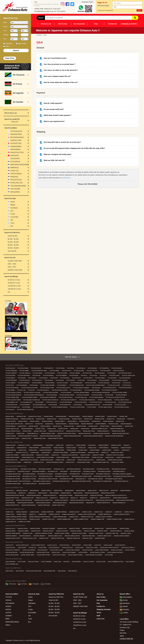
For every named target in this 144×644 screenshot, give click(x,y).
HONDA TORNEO (95, 450)
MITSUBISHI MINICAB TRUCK (61, 481)
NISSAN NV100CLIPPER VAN (121, 434)
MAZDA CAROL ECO (42, 498)
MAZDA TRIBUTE (66, 493)
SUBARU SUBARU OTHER (114, 519)
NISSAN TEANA (105, 426)
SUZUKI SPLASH (11, 548)
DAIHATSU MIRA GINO (89, 536)
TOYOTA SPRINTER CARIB (39, 371)
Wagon (13, 205)
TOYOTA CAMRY (24, 371)
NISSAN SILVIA (57, 426)
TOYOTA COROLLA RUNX (122, 407)
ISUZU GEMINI (130, 562)
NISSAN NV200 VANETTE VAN (14, 424)
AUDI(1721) (15, 171)
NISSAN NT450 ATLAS (85, 434)
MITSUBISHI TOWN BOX (103, 474)
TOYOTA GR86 (109, 395)
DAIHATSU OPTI (36, 531)
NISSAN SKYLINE (69, 426)
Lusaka (124, 613)
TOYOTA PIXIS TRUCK (96, 402)
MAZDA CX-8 (94, 498)
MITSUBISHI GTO (53, 471)
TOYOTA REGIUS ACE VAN (92, 405)
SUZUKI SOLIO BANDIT (69, 552)
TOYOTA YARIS (92, 407)
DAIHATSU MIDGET (112, 529)
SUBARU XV (33, 514)
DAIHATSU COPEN (75, 529)
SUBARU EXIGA (35, 512)
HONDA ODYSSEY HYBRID (13, 462)
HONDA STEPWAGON (46, 450)
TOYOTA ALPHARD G (43, 390)
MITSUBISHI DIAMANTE (74, 469)
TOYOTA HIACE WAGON (96, 397)
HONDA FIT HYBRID (98, 455)
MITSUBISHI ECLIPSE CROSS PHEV (124, 476)
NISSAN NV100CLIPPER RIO (102, 434)
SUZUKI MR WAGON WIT (27, 552)
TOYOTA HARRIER (61, 375)
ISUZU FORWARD (47, 562)
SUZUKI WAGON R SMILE (76, 555)
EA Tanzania (11, 584)
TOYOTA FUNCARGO (24, 375)
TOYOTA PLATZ (76, 378)
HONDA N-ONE (60, 460)
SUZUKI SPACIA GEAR (12, 555)
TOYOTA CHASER (105, 371)
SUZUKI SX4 (32, 548)
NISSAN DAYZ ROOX (89, 431)
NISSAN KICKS (10, 434)
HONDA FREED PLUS (28, 457)
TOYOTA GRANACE (121, 395)
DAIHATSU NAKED (24, 531)
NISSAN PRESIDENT (87, 424)
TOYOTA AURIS (60, 368)
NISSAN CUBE (41, 419)
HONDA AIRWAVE (38, 445)
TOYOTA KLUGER (114, 375)
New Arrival (22, 44)
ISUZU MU (67, 562)
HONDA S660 (27, 462)
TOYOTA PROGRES (125, 378)
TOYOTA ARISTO (49, 368)
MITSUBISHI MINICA (119, 471)
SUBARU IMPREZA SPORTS (122, 514)
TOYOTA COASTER (119, 371)
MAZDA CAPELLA (47, 491)
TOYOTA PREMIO (100, 378)
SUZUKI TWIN (42, 548)
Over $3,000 (12, 251)
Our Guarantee (79, 24)
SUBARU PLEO (99, 512)
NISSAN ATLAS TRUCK (35, 416)
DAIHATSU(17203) (17, 152)
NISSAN (8, 600)
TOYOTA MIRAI (39, 402)
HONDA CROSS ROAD (28, 455)
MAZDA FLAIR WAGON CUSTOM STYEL (82, 500)
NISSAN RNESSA (11, 426)
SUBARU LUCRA (87, 512)
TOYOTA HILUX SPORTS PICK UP (115, 397)
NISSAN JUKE (121, 419)
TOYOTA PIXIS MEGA (66, 402)
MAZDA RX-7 (22, 493)
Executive (9, 44)
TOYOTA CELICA (67, 371)
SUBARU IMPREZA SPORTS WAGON (40, 517)
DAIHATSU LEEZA (126, 533)
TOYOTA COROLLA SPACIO (120, 380)
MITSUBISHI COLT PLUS (30, 476)
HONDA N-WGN (101, 460)
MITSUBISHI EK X (81, 479)
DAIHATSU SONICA (76, 531)
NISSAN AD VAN (21, 416)
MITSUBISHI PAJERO (61, 474)
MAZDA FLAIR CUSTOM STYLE (44, 500)
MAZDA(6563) (15, 149)
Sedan (13, 202)
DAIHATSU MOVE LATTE (30, 538)
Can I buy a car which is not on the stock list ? (61, 70)
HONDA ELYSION (116, 445)
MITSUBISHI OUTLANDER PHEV (103, 481)
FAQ (96, 24)
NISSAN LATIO (52, 429)
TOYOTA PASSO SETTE (109, 388)
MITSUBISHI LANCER (90, 471)
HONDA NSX (115, 448)
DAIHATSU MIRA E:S (116, 531)
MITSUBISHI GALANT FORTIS (114, 479)
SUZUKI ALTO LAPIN (92, 548)
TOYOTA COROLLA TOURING (32, 393)
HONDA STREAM (60, 450)
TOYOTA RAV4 (60, 380)
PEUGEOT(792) (16, 180)
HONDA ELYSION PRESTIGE (70, 455)
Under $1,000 (12, 236)
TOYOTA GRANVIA (48, 375)
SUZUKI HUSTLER (88, 550)
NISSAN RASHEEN (126, 424)
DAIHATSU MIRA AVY (40, 536)
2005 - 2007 (12, 267)
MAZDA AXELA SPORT (82, 495)
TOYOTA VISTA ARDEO (12, 388)
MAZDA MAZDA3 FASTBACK (26, 503)
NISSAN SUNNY (93, 426)
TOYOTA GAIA (36, 375)
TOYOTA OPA (54, 378)
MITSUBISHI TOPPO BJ (30, 484)
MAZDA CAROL (58, 491)
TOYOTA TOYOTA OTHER (77, 407)
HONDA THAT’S (70, 462)
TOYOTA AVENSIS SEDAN (92, 390)
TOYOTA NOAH (43, 378)
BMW (7, 619)
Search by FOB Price (56, 597)
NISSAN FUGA (88, 419)
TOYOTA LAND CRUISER (48, 385)
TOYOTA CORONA (66, 393)
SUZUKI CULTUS (52, 545)
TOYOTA (9, 597)
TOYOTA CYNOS (87, 373)
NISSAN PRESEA (74, 424)
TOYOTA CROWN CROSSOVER (101, 393)
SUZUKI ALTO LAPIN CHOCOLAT (110, 548)
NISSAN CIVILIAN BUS (12, 419)
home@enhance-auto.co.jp (44, 11)
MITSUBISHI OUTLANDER (45, 474)
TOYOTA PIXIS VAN (110, 402)
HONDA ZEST (126, 450)
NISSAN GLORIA (100, 419)
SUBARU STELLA (129, 512)
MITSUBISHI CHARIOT (45, 469)
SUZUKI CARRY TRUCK (38, 545)
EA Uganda (34, 584)
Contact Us (112, 24)
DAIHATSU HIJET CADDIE (62, 533)
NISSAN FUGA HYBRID (119, 431)
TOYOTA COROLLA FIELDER (30, 388)
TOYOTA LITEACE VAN (128, 375)
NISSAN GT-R (111, 419)
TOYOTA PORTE (88, 378)
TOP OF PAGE (71, 357)
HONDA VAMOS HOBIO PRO (101, 462)
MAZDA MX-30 (90, 503)
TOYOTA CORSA (38, 373)
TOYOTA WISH (34, 385)
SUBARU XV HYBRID (25, 522)
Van (12, 220)
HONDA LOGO (92, 448)
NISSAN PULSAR (113, 424)
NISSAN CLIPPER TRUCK (13, 431)
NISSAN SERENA (46, 426)
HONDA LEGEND (71, 448)
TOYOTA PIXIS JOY (52, 402)
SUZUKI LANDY (108, 545)
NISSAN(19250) (16, 134)
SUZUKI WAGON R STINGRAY (94, 555)
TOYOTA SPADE (10, 390)
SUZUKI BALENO (43, 550)
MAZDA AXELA (10, 491)
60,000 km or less (14, 280)
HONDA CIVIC (60, 445)
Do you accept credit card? (54, 109)
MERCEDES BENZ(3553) (19, 165)
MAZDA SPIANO (54, 493)
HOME (39, 35)
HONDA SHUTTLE (39, 462)
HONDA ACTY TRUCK (24, 445)
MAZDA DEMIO (70, 491)
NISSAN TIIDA (129, 426)
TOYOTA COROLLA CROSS (14, 393)
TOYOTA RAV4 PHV (65, 405)
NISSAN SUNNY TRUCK (13, 438)
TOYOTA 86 (31, 390)
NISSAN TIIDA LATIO (40, 438)
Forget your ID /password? (105, 10)
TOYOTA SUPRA (50, 383)
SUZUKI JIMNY (88, 545)
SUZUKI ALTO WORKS (29, 550)
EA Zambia (46, 584)
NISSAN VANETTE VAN (12, 429)
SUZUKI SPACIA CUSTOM (97, 552)
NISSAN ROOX (22, 426)
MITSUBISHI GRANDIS (39, 471)
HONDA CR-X (55, 455)
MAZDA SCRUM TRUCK (12, 505)
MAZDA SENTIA (43, 493)
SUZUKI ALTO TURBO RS (13, 550)
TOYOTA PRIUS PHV (12, 405)
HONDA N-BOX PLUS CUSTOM (29, 460)
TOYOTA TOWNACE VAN (77, 385)
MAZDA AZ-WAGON (22, 491)
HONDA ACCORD (11, 445)
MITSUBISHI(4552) (17, 137)
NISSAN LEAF (21, 434)
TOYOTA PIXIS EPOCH (125, 388)
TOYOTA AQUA (96, 388)
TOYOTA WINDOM (22, 385)
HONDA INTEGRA (46, 448)
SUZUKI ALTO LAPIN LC (128, 548)
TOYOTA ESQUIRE (52, 395)
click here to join (103, 5)
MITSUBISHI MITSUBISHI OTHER (82, 481)
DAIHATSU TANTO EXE (58, 538)
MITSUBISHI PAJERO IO (122, 481)
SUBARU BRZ (43, 514)
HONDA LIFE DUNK (98, 457)
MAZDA (8, 609)
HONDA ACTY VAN (94, 453)
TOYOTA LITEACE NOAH (105, 400)
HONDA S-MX (23, 450)
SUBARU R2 (118, 512)
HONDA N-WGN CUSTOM (115, 460)
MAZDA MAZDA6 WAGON (77, 503)
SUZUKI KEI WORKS (117, 550)
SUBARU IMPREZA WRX (60, 517)
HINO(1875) (15, 155)
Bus (12, 226)
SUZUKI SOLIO (56, 552)
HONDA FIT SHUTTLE (22, 453)
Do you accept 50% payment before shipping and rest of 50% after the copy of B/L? (74, 148)
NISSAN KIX (131, 419)
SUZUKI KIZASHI (130, 550)
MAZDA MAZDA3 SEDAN (43, 503)
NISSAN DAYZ (75, 429)
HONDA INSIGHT (22, 448)
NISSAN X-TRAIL (40, 429)
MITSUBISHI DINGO (89, 469)
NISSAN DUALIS (52, 419)
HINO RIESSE (62, 571)
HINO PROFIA (20, 571)
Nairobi (124, 606)
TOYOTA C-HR (22, 390)
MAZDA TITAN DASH (44, 505)
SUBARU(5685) (16, 146)
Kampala (124, 609)
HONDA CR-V (10, 453)
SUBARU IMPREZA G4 (105, 514)
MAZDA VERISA (78, 493)
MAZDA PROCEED (11, 493)
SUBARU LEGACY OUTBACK (104, 517)
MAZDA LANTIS (92, 491)
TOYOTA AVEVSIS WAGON (110, 390)
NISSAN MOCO (96, 421)
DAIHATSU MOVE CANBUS (122, 536)
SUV (12, 211)
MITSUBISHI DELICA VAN (13, 476)
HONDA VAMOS (107, 450)
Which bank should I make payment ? (58, 115)
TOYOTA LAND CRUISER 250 (25, 410)
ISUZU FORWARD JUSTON (116, 562)
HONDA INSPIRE (34, 448)
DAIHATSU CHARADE (49, 529)
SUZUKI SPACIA (83, 552)
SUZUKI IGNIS (80, 548)
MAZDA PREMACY (126, 491)
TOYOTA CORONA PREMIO (82, 393)
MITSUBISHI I (64, 471)
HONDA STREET (72, 450)
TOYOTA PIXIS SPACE (81, 402)
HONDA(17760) (16, 140)
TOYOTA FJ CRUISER (83, 395)
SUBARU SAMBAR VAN (98, 519)
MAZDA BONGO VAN (28, 498)
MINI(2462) (14, 177)
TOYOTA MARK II (11, 378)
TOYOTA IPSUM (74, 375)
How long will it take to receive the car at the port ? (62, 142)
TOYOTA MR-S (32, 378)
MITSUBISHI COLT (59, 469)
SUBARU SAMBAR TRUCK (81, 519)
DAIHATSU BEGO (130, 531)
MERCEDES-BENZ (12, 622)
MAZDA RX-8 (32, 493)
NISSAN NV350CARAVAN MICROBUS (51, 436)
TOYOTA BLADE (92, 368)
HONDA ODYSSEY (126, 448)
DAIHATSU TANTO (103, 531)
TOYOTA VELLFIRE (90, 383)
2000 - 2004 (12, 264)
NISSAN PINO (49, 424)
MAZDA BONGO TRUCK (13, 498)
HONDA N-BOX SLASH (47, 460)
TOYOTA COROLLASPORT (51, 393)
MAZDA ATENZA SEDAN (92, 493)
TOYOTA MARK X (62, 385)
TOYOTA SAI (81, 380)
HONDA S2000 (33, 450)
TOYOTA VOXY (10, 385)
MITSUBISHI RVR (75, 474)
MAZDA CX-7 (84, 498)
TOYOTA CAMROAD (11, 371)
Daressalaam (126, 597)
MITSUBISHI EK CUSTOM (13, 479)
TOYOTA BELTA (81, 368)
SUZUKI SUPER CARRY (28, 555)
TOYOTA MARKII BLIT (27, 402)
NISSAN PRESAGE (61, 424)
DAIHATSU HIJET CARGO (79, 533)
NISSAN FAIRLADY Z (104, 431)
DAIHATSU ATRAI (23, 529)
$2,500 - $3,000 (13, 248)
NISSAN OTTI (29, 424)
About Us (100, 594)
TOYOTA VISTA (116, 383)
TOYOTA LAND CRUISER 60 (50, 400)
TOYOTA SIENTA (92, 380)
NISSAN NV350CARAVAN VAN (72, 436)
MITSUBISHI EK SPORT (67, 479)
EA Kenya (22, 584)
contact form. (67, 178)
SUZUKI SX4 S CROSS (59, 555)
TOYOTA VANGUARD (76, 383)
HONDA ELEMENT (104, 445)
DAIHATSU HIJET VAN (112, 533)
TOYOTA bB (71, 368)
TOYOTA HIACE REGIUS (66, 397)
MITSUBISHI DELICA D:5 (62, 476)
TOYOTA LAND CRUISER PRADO (96, 385)
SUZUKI (8, 613)
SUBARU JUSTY (74, 517)
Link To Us (101, 619)
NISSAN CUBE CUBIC (40, 431)
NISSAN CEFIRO (112, 416)
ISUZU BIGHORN (11, 562)
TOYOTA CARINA (54, 371)
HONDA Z (117, 450)
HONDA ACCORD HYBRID (61, 453)
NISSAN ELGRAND (64, 419)
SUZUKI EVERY (77, 545)
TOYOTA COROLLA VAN (47, 388)
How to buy (63, 24)
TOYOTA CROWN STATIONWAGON (34, 395)
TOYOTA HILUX (127, 385)
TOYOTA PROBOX (25, 405)
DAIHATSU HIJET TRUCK (96, 533)
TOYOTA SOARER (104, 380)
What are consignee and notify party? (58, 154)
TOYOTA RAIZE (53, 405)
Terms (99, 613)
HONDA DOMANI (81, 445)
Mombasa (125, 603)
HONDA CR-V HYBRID (43, 455)
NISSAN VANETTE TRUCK (56, 438)
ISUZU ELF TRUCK (34, 562)
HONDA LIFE (82, 448)
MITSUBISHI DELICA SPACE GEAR (82, 476)
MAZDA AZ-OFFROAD (97, 495)
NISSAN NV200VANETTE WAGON (28, 436)
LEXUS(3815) (15, 162)
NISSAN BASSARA (61, 416)
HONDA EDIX (92, 445)
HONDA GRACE (46, 453)
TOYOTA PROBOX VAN (39, 405)
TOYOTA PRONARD (11, 380)
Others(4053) (15, 192)
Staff (98, 616)
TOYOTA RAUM (49, 380)
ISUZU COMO (22, 562)
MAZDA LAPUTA (104, 491)
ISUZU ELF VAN (101, 562)
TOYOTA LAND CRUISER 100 (32, 400)
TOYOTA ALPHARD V (76, 390)
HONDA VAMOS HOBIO (84, 462)
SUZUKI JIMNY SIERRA (102, 550)
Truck (12, 223)
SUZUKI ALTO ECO (68, 548)
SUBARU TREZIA (22, 514)
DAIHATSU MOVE (11, 531)
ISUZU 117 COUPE (89, 562)
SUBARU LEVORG (35, 519)
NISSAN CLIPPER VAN (27, 419)
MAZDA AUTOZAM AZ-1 (50, 495)
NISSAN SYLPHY (63, 429)
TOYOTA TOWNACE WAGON (59, 407)
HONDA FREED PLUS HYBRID (45, 457)
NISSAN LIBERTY (60, 421)
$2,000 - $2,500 (13, 245)
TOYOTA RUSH (71, 380)
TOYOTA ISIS (94, 375)
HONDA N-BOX (110, 457)
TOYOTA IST (103, 375)
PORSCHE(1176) (17, 183)
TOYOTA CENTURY (92, 371)
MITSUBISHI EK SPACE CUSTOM (48, 479)
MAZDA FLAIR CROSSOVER (24, 500)
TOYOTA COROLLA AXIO (63, 388)
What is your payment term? (54, 121)
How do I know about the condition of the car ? (61, 82)
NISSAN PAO (39, 424)
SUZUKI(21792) (16, 143)
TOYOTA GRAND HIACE (13, 397)
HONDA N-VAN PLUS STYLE (86, 460)
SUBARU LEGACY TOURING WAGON (16, 519)
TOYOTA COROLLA (25, 373)
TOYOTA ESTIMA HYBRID (67, 395)
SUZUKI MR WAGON (12, 552)
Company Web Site (126, 639)
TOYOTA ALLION (10, 368)
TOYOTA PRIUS (112, 378)
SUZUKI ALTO (10, 545)
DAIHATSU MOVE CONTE (13, 538)
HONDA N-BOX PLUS (12, 460)
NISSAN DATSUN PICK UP (56, 431)
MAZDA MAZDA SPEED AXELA (125, 500)
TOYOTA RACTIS (37, 380)
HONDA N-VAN (71, 460)
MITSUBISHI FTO (11, 471)
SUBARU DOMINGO (22, 512)
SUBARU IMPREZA (61, 512)
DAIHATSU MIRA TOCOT (105, 536)
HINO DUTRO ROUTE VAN (34, 571)
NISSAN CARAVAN (88, 416)
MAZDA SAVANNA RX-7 (119, 503)
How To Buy (101, 597)
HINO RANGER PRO (50, 571)
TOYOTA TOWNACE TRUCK (41, 407)
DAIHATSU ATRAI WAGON (13, 533)
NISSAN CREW (27, 431)
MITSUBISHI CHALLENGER (29, 469)
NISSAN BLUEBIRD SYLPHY (100, 429)
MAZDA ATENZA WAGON (34, 495)
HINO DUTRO (10, 571)
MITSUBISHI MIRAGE (29, 474)
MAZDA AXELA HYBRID (66, 495)
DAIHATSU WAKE (100, 538)
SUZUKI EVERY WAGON (73, 550)
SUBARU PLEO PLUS (49, 519)
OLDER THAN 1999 (15, 261)
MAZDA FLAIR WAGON (62, 500)
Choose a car (46, 24)
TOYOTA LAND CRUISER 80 (87, 400)
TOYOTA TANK (26, 407)
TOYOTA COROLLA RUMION (81, 388)
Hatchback (14, 208)
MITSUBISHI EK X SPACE (96, 479)
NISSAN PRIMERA (101, 424)
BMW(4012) (15, 168)
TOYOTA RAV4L (78, 405)
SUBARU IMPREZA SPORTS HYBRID (16, 517)
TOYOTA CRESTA (50, 373)
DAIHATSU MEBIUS (11, 536)
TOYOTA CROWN (62, 373)
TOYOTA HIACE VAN (81, 397)
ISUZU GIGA (58, 562)
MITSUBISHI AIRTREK (12, 469)
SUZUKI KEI (98, 545)
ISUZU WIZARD (76, 562)
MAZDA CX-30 (64, 498)
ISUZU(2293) (15, 158)
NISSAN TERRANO (117, 426)
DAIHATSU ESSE (87, 529)
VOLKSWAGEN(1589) (18, 186)
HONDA (8, 606)
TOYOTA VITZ (127, 383)
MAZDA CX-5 (74, 498)
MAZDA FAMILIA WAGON (120, 498)
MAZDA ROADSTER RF (104, 503)
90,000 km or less (14, 283)
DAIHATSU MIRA (125, 529)
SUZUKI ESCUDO (65, 545)
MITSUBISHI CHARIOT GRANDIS (122, 474)
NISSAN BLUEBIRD (74, 416)
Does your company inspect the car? (57, 76)
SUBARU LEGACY (75, 512)
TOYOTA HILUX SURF (114, 385)
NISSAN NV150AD (11, 436)
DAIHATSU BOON (35, 529)
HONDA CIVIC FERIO (117, 453)
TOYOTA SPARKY (11, 383)
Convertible (14, 217)
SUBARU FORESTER (48, 512)
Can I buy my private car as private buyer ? (60, 64)
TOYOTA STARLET (37, 383)
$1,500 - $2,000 (13, 242)
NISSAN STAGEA (81, 426)
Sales (7, 46)
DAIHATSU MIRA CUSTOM (72, 536)
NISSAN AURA (85, 429)
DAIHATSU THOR (88, 538)
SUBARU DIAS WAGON (69, 514)
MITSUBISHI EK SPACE (29, 479)
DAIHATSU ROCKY (48, 531)
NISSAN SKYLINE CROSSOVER (114, 436)
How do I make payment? (53, 103)
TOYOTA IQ (84, 375)
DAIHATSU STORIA (90, 531)
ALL (9, 292)
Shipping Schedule (129, 24)
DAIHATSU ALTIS (11, 529)
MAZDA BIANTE (35, 491)
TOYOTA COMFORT (11, 373)
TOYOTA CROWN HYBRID (120, 393)
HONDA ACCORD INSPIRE (78, 453)
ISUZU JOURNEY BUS (12, 564)
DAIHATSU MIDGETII (25, 536)
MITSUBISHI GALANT (24, 471)
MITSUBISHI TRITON (45, 484)
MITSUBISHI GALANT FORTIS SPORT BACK (18, 481)
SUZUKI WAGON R (54, 548)
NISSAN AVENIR (49, 416)
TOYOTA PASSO (65, 378)
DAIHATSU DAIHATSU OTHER (44, 533)
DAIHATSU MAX (99, 529)
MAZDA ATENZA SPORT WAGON (15, 495)
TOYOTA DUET (112, 373)
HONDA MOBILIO (104, 448)
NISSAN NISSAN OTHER (48, 434)
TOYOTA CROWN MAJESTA (14, 395)
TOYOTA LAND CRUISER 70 (69, 400)
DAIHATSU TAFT (44, 538)
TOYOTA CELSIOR (79, 371)
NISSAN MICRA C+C (33, 434)
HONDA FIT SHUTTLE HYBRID (115, 455)
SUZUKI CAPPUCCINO (22, 545)
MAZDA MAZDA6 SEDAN (60, 503)
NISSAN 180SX (10, 416)
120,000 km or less (14, 286)
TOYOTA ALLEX (10, 410)
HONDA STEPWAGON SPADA (55, 462)
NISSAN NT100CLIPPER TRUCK (67, 434)
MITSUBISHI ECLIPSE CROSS (103, 476)
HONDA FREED (10, 448)
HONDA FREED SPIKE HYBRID (81, 457)
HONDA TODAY (83, 450)
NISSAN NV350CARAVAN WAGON (93, 436)
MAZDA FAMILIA (81, 491)
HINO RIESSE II (73, 571)
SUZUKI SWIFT (22, 548)
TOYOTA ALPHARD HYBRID (60, 390)
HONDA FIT (127, 445)
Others (8, 625)
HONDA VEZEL (35, 453)
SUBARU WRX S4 (129, 519)
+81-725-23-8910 (59, 11)
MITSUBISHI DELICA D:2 (46, 476)
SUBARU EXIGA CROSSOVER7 (87, 514)
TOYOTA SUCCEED (121, 405)
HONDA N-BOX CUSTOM (124, 457)
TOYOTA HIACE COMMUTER (48, 397)
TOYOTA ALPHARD (23, 368)
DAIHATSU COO (62, 529)
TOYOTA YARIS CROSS (105, 407)
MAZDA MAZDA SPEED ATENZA (105, 500)
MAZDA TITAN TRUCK (59, 505)
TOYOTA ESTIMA (11, 375)
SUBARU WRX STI (11, 522)
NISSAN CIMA (124, 416)
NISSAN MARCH (72, 421)
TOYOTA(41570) (16, 131)
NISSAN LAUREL (35, 421)
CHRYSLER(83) (16, 174)
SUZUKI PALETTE (120, 545)
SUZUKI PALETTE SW (43, 552)
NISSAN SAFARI (34, 426)
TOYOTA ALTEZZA (36, 368)
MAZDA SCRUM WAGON (29, 505)
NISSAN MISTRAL (85, 421)
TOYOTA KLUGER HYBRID (13, 400)
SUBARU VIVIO (10, 514)
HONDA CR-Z (70, 445)
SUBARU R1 (109, 512)
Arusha (124, 600)
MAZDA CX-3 (54, 498)
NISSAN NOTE (120, 421)
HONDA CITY (105, 453)
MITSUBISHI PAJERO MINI (13, 484)
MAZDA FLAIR (10, 500)
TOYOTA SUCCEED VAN (13, 407)
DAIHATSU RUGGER (62, 531)
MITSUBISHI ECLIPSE (103, 469)
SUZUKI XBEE (109, 555)
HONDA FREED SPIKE (63, 457)
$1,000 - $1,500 (13, 239)
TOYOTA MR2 (22, 378)
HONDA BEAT (49, 445)
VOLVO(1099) (15, 189)
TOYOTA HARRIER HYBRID (30, 397)
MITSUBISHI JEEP (76, 471)
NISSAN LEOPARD (47, 421)
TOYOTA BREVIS (104, 368)
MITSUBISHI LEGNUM (104, 471)
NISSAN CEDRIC (100, 416)
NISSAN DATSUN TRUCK (73, 431)
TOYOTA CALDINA (117, 368)
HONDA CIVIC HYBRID (12, 455)
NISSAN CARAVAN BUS (117, 429)
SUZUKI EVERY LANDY (57, 550)
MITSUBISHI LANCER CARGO (42, 481)
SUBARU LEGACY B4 (87, 517)
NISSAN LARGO (23, 421)
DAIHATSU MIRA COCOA (55, 536)
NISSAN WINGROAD (27, 429)
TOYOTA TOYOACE (62, 383)
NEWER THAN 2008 (15, 270)
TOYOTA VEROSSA (104, 383)
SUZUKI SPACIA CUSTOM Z (115, 552)
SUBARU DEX (10, 512)
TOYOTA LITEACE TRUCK (122, 400)
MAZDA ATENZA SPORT (108, 493)
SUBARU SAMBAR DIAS (64, 519)
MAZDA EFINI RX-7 (105, 498)
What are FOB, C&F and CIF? (54, 160)
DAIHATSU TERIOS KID (73, 538)
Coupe (13, 214)
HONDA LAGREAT (59, 448)
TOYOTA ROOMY (108, 405)
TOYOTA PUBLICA (25, 380)
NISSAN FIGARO (77, 419)
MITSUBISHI (10, 603)
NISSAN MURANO (108, 421)
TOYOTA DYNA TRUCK (125, 373)
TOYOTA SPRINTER (24, 383)
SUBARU (9, 616)
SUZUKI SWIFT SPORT (44, 555)
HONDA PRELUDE (11, 450)
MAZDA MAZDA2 (10, 503)
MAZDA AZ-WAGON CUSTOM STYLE (116, 495)
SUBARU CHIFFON (54, 514)
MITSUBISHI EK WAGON (119, 469)
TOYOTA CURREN (75, 373)
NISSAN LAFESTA (11, 421)
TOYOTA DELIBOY (100, 373)
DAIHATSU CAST (28, 533)
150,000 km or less (14, 289)
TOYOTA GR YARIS (97, 395)
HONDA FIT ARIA (85, 455)
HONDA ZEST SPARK (118, 462)
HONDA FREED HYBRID (13, 457)
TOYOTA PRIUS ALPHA (125, 402)
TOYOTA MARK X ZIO (12, 402)
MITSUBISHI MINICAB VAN (13, 474)
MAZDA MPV (115, 491)
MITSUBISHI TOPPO (88, 474)
